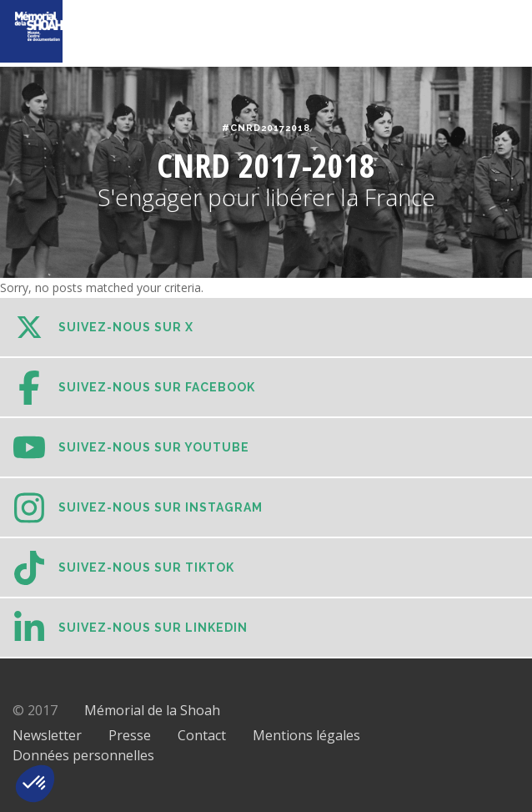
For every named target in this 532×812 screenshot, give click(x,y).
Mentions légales (306, 735)
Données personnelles (83, 755)
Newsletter (47, 735)
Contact (202, 735)
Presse (130, 735)
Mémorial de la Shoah (152, 710)
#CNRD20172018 (266, 128)
